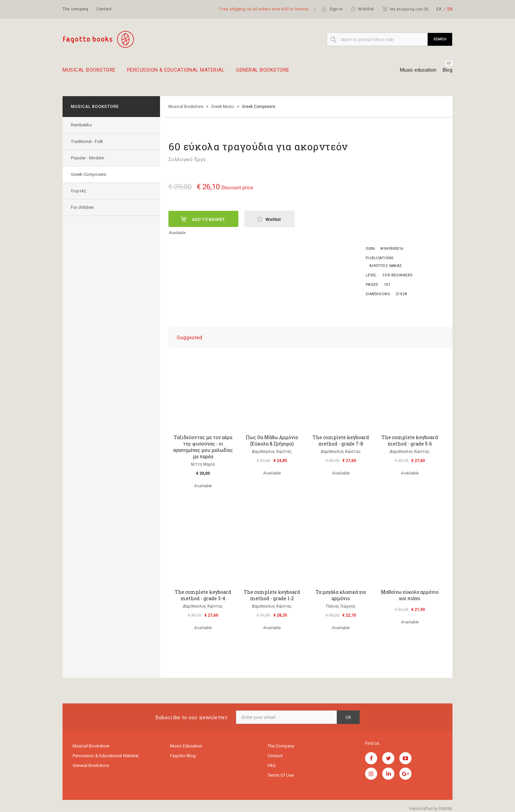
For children (82, 207)
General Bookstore (263, 73)
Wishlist (362, 9)
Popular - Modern (88, 158)
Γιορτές (79, 191)
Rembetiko (82, 125)
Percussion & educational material (176, 73)
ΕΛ (439, 9)
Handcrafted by (431, 809)
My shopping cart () (405, 9)
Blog (448, 70)
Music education (418, 70)
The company (76, 9)
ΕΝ (450, 9)
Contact (104, 9)
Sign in (332, 9)
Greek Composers (89, 174)
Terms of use (281, 775)
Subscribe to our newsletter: (192, 717)
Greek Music (223, 107)
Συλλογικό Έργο (187, 159)
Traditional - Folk (87, 141)
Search (440, 39)
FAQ (272, 765)
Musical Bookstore (89, 73)
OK (348, 718)
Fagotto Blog (183, 756)
